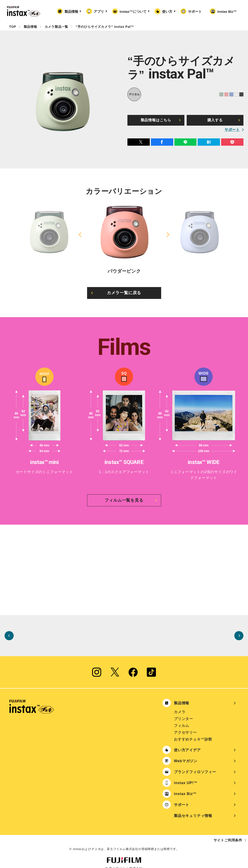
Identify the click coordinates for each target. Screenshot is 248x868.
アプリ (100, 12)
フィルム (182, 720)
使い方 (168, 12)
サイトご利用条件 (228, 834)
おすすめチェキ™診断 (193, 733)
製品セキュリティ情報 (193, 810)
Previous (81, 235)
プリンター (183, 713)
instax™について (134, 12)
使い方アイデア (187, 744)
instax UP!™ (186, 777)
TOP (13, 27)
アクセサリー (185, 727)
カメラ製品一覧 (57, 27)
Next (167, 235)
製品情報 (72, 12)
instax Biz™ (227, 12)
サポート (195, 12)
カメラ (180, 706)
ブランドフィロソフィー (195, 766)
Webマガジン (186, 755)
